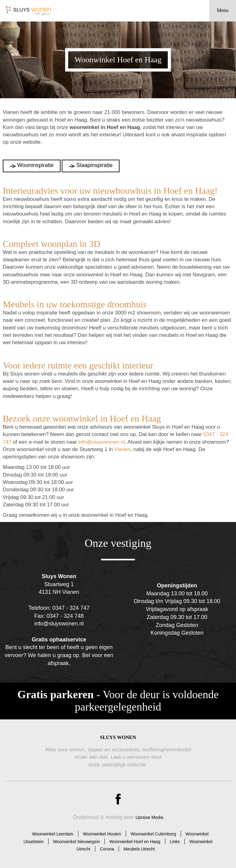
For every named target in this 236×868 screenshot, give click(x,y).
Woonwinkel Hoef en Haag (135, 842)
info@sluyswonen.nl (102, 442)
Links (175, 842)
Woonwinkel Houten (102, 834)
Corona (107, 849)
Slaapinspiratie (94, 165)
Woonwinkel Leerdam (53, 834)
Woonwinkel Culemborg (153, 834)
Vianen (122, 449)
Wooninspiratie (35, 165)
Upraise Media (149, 817)
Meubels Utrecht (139, 849)
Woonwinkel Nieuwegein (77, 842)
